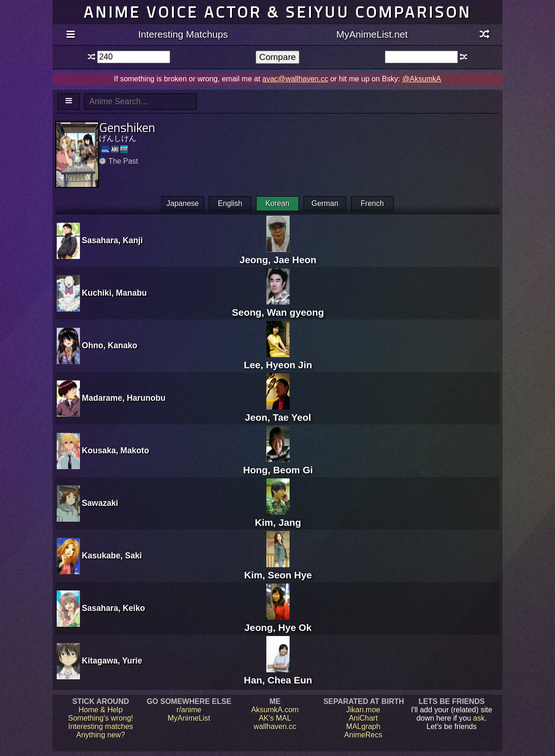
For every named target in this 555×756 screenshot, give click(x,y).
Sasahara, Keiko (113, 608)
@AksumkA (422, 79)
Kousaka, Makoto (116, 451)
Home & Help (101, 710)
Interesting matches (101, 726)
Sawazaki (100, 503)
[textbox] (134, 57)
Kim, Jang (278, 517)
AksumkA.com (275, 710)
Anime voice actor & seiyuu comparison (277, 12)
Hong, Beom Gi (278, 464)
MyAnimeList (189, 718)
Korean (277, 203)
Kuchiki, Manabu (114, 293)
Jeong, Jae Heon (278, 254)
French (372, 203)
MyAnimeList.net (372, 34)
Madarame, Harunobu (124, 398)
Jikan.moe (363, 710)
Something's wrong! (100, 718)
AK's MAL (275, 718)
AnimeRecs (363, 735)
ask (479, 718)
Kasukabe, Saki (112, 556)
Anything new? (101, 735)
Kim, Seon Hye (278, 569)
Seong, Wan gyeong (278, 307)
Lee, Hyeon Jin (278, 359)
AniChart (363, 718)
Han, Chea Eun (278, 674)
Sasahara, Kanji (112, 240)
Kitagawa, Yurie (112, 661)
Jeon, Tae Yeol (278, 412)
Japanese (182, 203)
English (230, 203)
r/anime (189, 710)
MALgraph (363, 726)
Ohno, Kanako (109, 345)
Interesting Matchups (183, 34)
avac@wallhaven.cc (295, 79)
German (325, 203)
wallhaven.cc (275, 726)
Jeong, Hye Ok (278, 622)
